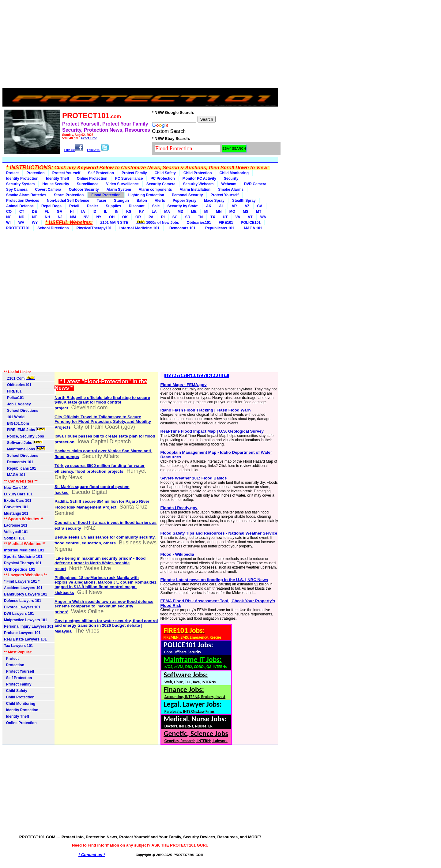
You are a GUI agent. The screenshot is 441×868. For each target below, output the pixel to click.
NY (99, 217)
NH (47, 217)
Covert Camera (48, 190)
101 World (14, 417)
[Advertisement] (140, 45)
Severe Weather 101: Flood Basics (194, 478)
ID (94, 212)
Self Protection (101, 173)
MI (206, 212)
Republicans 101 (219, 228)
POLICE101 (251, 223)
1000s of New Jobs (158, 222)
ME (194, 212)
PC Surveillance (129, 178)
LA (154, 212)
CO (9, 212)
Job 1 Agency (17, 404)
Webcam (229, 184)
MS (246, 212)
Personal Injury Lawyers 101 (29, 626)
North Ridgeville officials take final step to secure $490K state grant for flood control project (102, 403)
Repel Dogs (51, 206)
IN (117, 212)
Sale (156, 206)
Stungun (121, 201)
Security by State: (183, 206)
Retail (74, 206)
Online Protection (92, 178)
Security (231, 178)
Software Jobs (23, 442)
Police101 (14, 398)
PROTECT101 (18, 228)
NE (35, 217)
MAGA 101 (252, 228)
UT (225, 217)
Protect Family (134, 173)
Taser (102, 201)
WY (35, 223)
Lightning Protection (146, 195)
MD (181, 212)
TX (213, 217)
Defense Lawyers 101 (23, 601)
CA (260, 206)
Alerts (160, 201)
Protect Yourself (66, 173)
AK (209, 206)
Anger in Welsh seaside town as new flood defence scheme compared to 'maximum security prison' (104, 607)
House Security (56, 184)
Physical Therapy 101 (23, 563)
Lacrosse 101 (16, 525)
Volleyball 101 (16, 532)
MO (232, 212)
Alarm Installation (195, 190)
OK (125, 217)
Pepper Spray (185, 201)
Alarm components (155, 190)
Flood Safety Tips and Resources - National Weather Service (219, 533)
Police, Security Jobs (24, 436)
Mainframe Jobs (25, 449)
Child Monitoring (234, 173)
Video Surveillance (122, 184)
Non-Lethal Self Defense (68, 201)
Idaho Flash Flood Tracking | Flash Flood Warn (206, 410)
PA (151, 217)
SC (175, 217)
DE (34, 212)
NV (86, 217)
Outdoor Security (84, 190)
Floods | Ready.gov (179, 508)
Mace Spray (214, 201)
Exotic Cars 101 (18, 501)
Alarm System (119, 190)
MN (219, 212)
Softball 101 (14, 538)
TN (200, 217)
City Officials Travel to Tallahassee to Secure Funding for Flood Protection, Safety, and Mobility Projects (103, 422)
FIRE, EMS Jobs (25, 430)
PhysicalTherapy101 (94, 228)
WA (263, 217)
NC (9, 217)
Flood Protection (106, 195)
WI (8, 223)
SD (188, 217)
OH (112, 217)
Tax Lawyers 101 (19, 646)
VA (238, 217)
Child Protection (198, 173)
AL (221, 206)
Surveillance (88, 184)
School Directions (53, 228)
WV (21, 223)
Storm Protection (69, 195)
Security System (20, 184)
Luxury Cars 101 (18, 494)
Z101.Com (19, 378)
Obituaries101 (199, 223)
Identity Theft (57, 178)
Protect (12, 173)
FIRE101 (226, 223)
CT (22, 212)
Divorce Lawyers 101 (22, 607)
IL (106, 212)
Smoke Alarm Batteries (26, 195)
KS (129, 212)
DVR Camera (255, 184)
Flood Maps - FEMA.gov (184, 385)
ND (22, 217)
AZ (247, 206)
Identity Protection (22, 178)
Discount (136, 206)
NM (73, 217)
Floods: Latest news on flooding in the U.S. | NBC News (214, 580)
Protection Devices (23, 201)
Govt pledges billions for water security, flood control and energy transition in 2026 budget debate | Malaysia (106, 626)
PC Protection (162, 178)
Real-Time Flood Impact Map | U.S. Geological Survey (212, 431)
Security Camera (161, 184)
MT (259, 212)
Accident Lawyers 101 (23, 588)
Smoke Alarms (231, 190)
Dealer (93, 206)
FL (47, 212)
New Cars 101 (16, 488)
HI (72, 212)
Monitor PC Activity (199, 178)
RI (163, 217)
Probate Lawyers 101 (22, 633)
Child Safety (165, 173)
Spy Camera (17, 190)
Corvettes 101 (16, 507)
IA (83, 212)
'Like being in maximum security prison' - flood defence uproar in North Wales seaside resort (100, 564)
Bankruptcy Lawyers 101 (26, 594)
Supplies (113, 206)
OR (138, 217)
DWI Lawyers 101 (19, 614)
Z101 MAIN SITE (114, 223)
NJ (60, 217)
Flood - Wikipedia (177, 554)
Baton (142, 201)
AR (234, 206)
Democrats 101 (181, 228)
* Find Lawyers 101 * (22, 581)
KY (142, 212)
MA (167, 212)
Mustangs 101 (16, 513)
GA (59, 212)
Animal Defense (20, 206)
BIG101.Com (16, 423)
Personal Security (187, 195)
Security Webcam (198, 184)
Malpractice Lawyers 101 (26, 620)
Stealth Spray (244, 201)
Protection (35, 173)
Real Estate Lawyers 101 (25, 639)
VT (250, 217)
